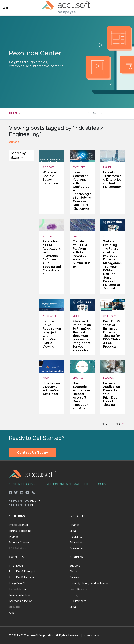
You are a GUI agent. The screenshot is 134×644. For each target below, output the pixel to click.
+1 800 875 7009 (19, 501)
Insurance (76, 537)
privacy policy (91, 635)
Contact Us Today (32, 452)
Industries (77, 516)
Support (75, 566)
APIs (12, 613)
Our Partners (78, 601)
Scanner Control (19, 542)
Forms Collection (19, 595)
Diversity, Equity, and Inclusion (89, 583)
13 (118, 424)
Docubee (15, 607)
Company (77, 557)
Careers (74, 577)
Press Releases (79, 589)
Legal (73, 531)
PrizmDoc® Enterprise (23, 571)
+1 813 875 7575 (19, 505)
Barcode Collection (21, 601)
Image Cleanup (18, 525)
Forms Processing (20, 531)
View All (16, 142)
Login (6, 8)
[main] (67, 223)
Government (77, 548)
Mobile (13, 537)
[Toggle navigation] (129, 8)
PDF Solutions (18, 548)
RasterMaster (18, 589)
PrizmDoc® (16, 566)
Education (76, 542)
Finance (74, 525)
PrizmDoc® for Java (21, 577)
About (73, 571)
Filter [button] (15, 113)
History (74, 595)
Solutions (17, 516)
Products (16, 557)
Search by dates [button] (18, 155)
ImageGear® (17, 583)
